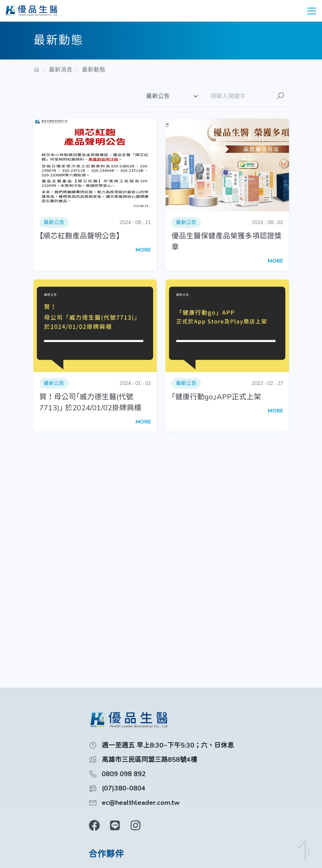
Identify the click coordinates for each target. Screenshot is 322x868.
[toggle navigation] (312, 11)
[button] (95, 195)
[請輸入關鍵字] (238, 96)
